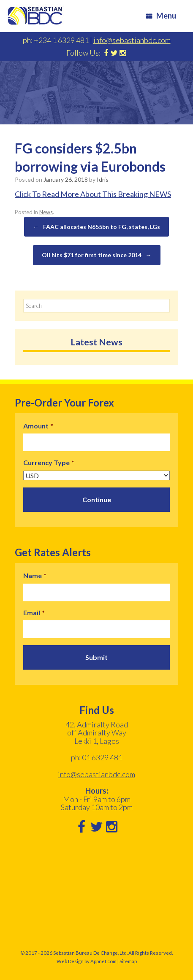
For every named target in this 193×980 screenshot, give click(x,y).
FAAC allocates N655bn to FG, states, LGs (96, 227)
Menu (161, 16)
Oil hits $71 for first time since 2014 (97, 255)
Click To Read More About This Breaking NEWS (93, 194)
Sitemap (128, 961)
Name (35, 575)
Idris (103, 179)
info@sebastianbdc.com (132, 40)
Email (34, 612)
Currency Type (49, 462)
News (46, 212)
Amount (38, 426)
